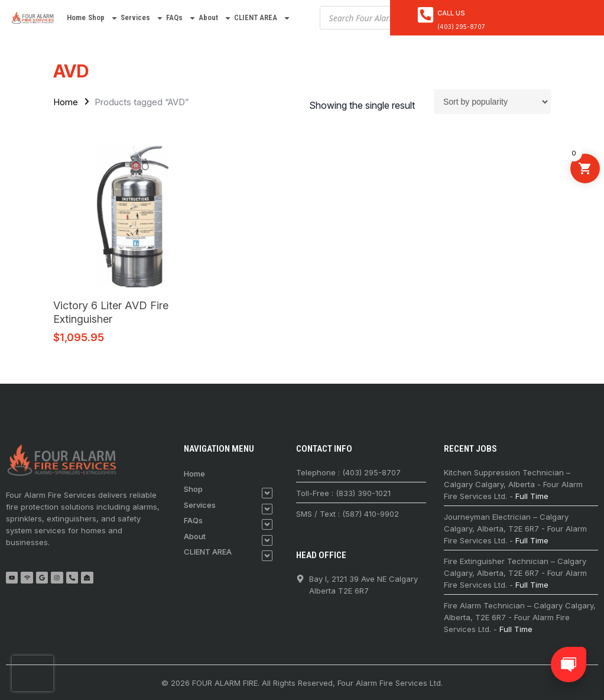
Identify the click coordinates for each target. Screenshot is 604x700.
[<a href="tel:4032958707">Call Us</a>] (426, 15)
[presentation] (33, 673)
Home (76, 17)
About (215, 18)
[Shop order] (492, 102)
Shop (103, 18)
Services (142, 18)
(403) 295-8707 (461, 27)
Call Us (451, 13)
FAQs (181, 18)
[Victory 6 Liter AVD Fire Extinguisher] (133, 216)
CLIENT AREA (262, 18)
